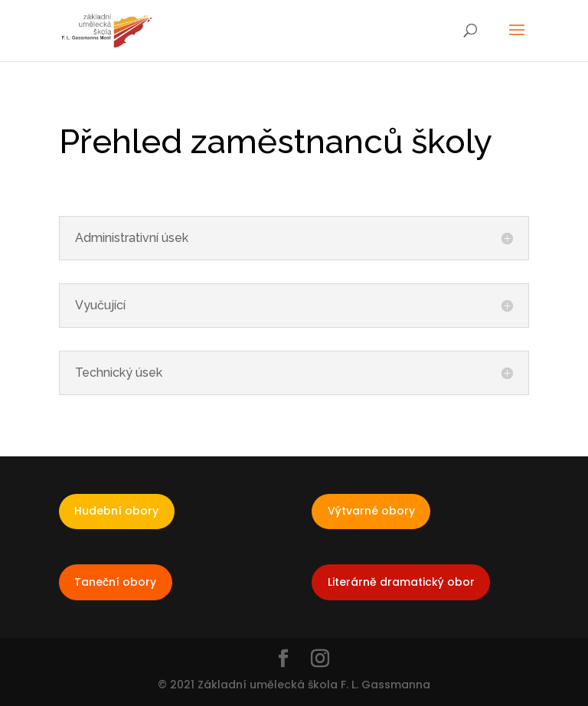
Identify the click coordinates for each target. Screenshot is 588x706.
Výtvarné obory (371, 511)
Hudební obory (116, 511)
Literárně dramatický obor (401, 582)
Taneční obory (115, 582)
